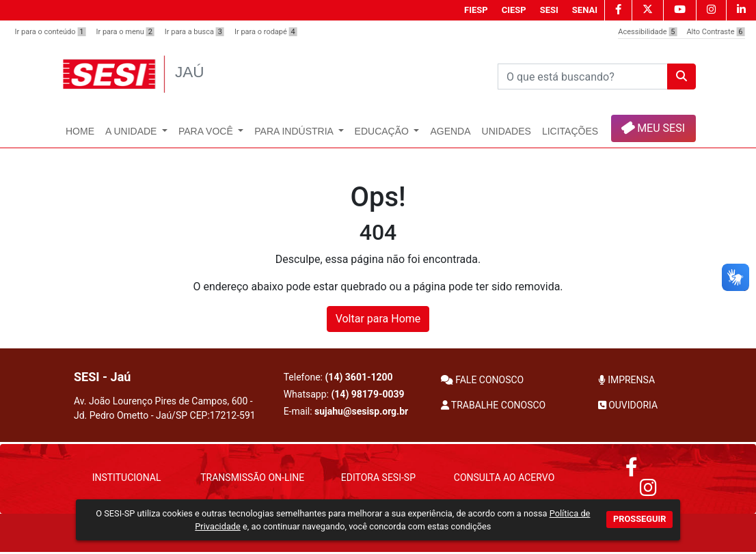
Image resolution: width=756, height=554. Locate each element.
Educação (383, 131)
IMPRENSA (626, 380)
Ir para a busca (194, 32)
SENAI (585, 10)
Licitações (570, 131)
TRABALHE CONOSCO (494, 405)
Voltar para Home (378, 319)
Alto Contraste (715, 32)
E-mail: (346, 411)
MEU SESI (652, 127)
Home (80, 131)
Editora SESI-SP (378, 477)
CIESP (514, 10)
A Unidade (132, 131)
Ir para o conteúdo (51, 32)
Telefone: (338, 377)
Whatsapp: (344, 394)
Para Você (207, 131)
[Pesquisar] (583, 77)
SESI (549, 10)
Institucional (127, 477)
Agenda (450, 131)
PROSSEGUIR (639, 519)
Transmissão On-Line (252, 477)
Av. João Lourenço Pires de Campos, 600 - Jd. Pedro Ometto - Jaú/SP (165, 408)
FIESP (476, 10)
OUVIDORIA (628, 405)
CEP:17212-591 (223, 415)
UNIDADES (507, 131)
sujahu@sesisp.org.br (361, 411)
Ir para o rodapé (266, 32)
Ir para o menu (125, 32)
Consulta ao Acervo (504, 477)
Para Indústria (295, 131)
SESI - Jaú (102, 377)
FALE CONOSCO (483, 380)
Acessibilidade (647, 32)
